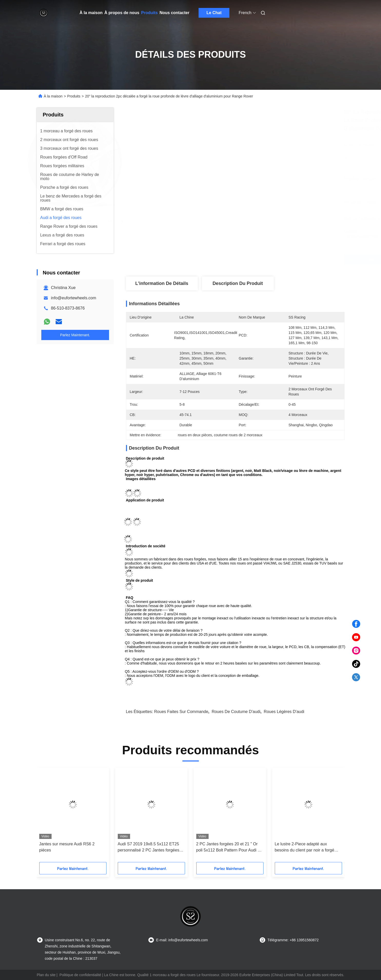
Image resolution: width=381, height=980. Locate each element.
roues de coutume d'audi (236, 712)
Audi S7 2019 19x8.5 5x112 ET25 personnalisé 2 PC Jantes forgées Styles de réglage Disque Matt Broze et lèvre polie (151, 848)
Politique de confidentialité (80, 975)
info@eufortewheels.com (74, 298)
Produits (149, 13)
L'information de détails (162, 283)
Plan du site (46, 975)
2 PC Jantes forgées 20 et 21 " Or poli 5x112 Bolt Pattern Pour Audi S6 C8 (229, 848)
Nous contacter (174, 13)
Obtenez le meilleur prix (266, 260)
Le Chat (214, 13)
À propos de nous (122, 13)
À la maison (91, 13)
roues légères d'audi (284, 712)
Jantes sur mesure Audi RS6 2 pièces (67, 847)
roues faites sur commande (181, 712)
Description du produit (238, 283)
